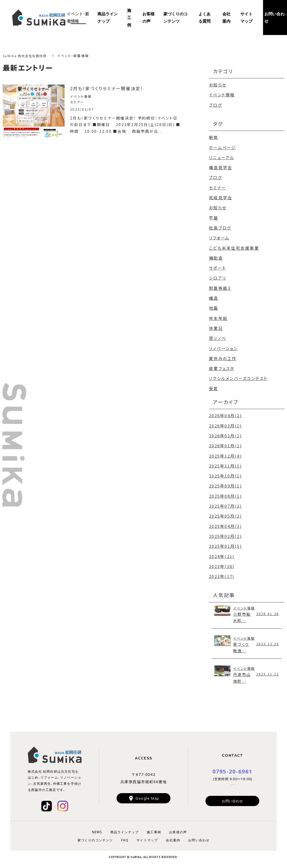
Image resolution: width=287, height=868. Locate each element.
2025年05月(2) (225, 513)
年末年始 (218, 316)
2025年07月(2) (225, 503)
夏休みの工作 (223, 356)
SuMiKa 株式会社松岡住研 (26, 56)
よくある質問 (204, 17)
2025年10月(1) (225, 473)
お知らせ (218, 85)
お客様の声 (148, 17)
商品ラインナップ (108, 17)
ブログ (216, 105)
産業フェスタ (222, 366)
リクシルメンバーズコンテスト (238, 376)
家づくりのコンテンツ (176, 17)
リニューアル (222, 157)
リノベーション (223, 346)
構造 (214, 296)
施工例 (129, 18)
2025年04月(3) (225, 523)
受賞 (214, 386)
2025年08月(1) (225, 493)
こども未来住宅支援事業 (234, 247)
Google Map (147, 796)
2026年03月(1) (225, 423)
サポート (218, 266)
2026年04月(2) (225, 413)
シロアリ (218, 276)
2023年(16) (222, 563)
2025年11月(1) (225, 463)
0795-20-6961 (232, 769)
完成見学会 (220, 197)
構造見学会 (220, 167)
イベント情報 (222, 95)
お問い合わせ (232, 799)
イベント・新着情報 (78, 17)
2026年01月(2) (225, 443)
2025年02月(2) (225, 533)
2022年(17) (222, 573)
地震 (214, 306)
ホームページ (223, 147)
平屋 (214, 217)
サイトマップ (246, 17)
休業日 (216, 326)
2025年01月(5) (225, 543)
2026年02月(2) (225, 433)
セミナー (218, 187)
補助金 (216, 257)
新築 (214, 137)
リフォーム (219, 237)
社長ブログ (220, 227)
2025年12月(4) (225, 453)
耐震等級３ (220, 286)
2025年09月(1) (225, 483)
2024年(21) (222, 553)
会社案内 (226, 17)
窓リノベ (217, 336)
